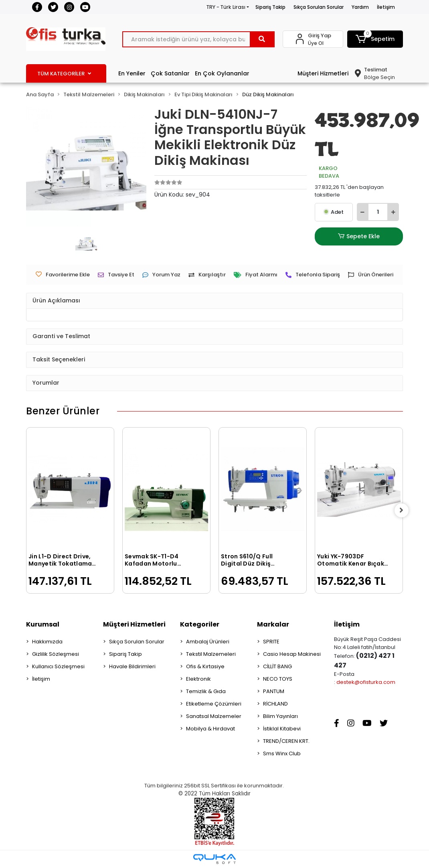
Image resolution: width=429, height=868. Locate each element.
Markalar (273, 624)
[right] (403, 511)
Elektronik (198, 679)
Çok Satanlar (170, 73)
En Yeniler (132, 73)
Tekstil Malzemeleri (211, 654)
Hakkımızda (47, 642)
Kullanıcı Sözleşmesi (58, 666)
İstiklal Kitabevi (282, 729)
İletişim (386, 7)
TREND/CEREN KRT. (286, 741)
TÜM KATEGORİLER (64, 74)
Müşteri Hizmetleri (323, 73)
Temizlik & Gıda (206, 691)
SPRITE (271, 642)
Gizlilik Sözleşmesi (56, 654)
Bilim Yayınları (280, 716)
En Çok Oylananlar (222, 73)
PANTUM (274, 691)
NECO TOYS (278, 679)
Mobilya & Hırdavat (210, 729)
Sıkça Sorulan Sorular (319, 7)
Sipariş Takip (270, 7)
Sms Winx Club (282, 753)
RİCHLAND (275, 704)
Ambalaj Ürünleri (208, 642)
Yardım (360, 7)
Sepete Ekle (359, 236)
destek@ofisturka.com (366, 682)
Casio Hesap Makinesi (292, 654)
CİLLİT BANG (277, 666)
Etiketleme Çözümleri (214, 704)
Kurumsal (43, 624)
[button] (375, 39)
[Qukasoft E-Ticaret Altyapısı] (214, 859)
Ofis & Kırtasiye (205, 666)
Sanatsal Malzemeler (214, 716)
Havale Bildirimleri (132, 666)
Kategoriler (200, 624)
